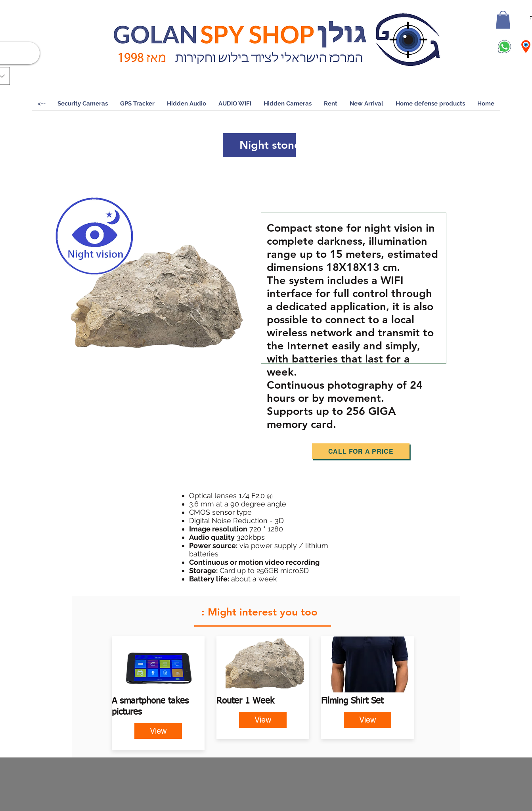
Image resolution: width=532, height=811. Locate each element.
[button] (503, 20)
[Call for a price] (361, 451)
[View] (158, 731)
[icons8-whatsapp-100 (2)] (504, 47)
